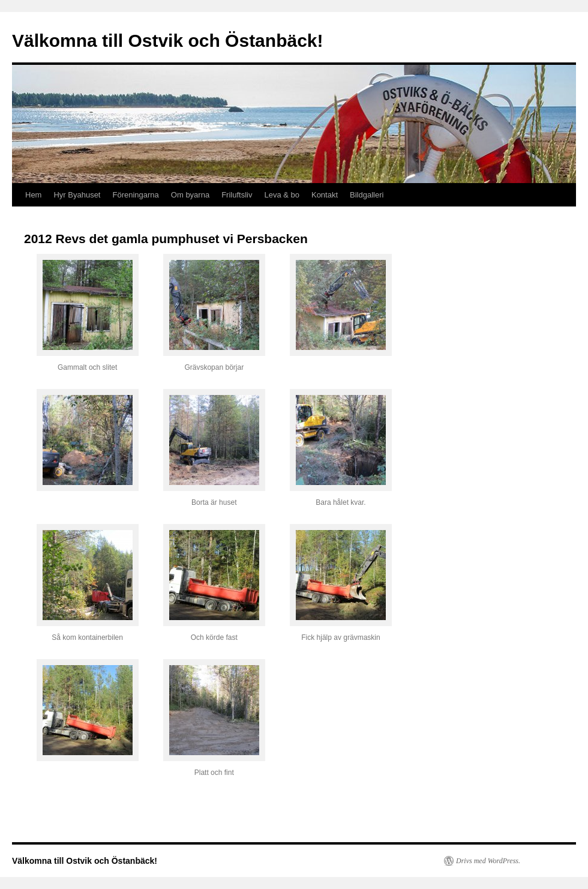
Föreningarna (136, 195)
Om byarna (190, 195)
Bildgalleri (367, 195)
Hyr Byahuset (77, 195)
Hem (33, 195)
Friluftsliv (237, 195)
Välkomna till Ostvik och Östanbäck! (168, 41)
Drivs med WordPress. (488, 861)
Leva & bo (282, 195)
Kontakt (325, 195)
